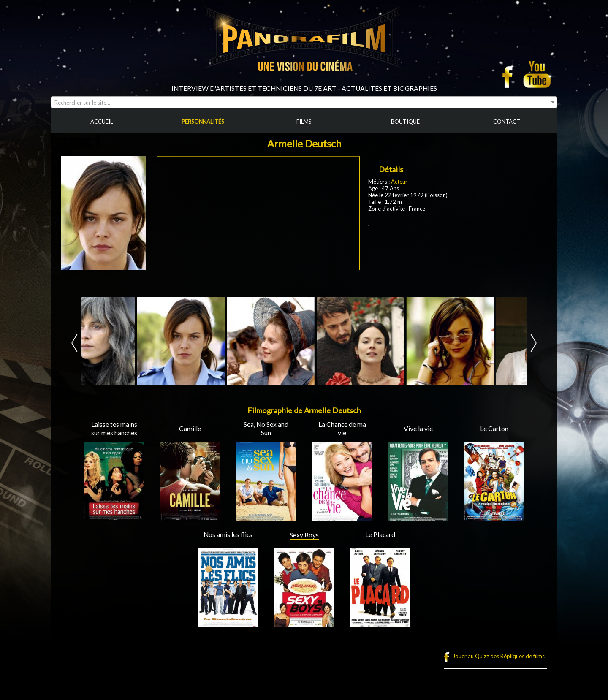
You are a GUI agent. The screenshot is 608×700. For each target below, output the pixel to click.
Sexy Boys (304, 535)
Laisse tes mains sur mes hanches (114, 429)
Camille (190, 429)
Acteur (399, 182)
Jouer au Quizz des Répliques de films (499, 656)
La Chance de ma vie (342, 429)
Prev (75, 343)
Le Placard (380, 534)
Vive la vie (418, 429)
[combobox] (304, 102)
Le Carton (494, 429)
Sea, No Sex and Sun (266, 429)
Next (533, 343)
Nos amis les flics (228, 534)
